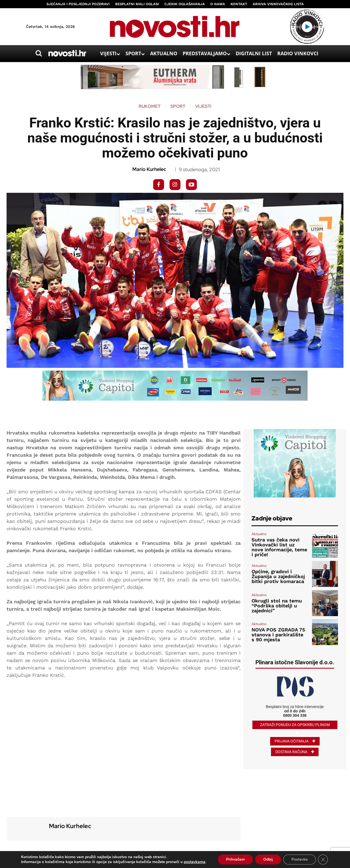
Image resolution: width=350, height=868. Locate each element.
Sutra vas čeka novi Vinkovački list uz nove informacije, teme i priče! (279, 547)
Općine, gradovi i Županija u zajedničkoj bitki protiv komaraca (278, 576)
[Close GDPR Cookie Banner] (323, 860)
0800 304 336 (295, 715)
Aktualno (259, 534)
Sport (178, 106)
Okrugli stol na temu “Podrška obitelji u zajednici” (277, 606)
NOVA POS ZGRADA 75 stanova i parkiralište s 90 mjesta (278, 635)
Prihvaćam (236, 859)
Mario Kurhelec (149, 169)
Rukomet (150, 106)
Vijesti (203, 106)
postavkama (195, 862)
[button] (39, 53)
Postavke (300, 859)
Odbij (268, 859)
